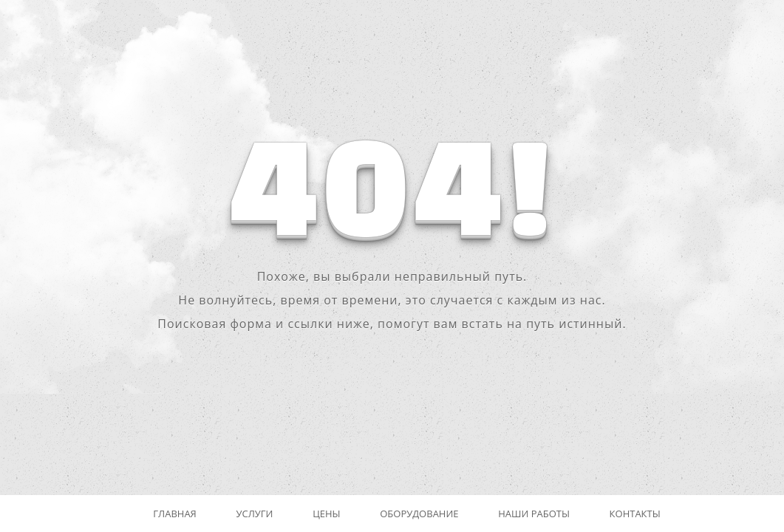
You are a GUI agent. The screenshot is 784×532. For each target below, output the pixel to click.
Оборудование (419, 514)
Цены (326, 514)
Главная (175, 514)
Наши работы (534, 514)
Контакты (635, 514)
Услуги (254, 514)
